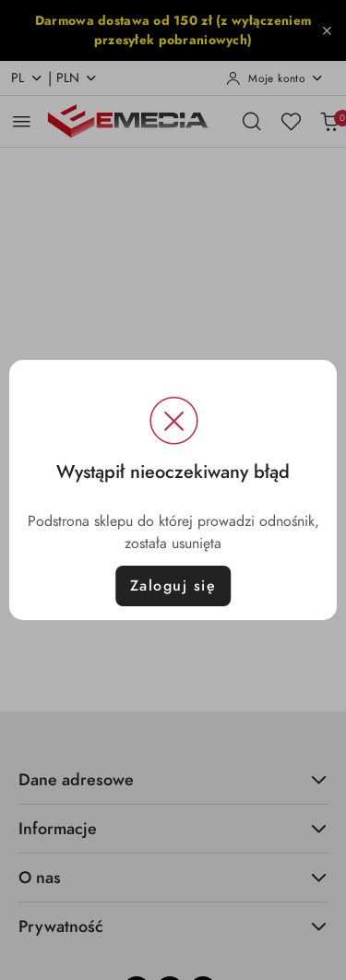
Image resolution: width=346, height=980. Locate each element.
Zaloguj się (173, 586)
